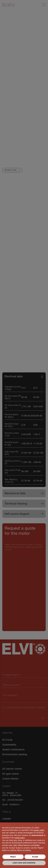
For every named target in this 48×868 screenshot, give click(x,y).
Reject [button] (13, 857)
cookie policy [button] (20, 838)
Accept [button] (35, 857)
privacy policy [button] (39, 830)
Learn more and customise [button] (24, 863)
